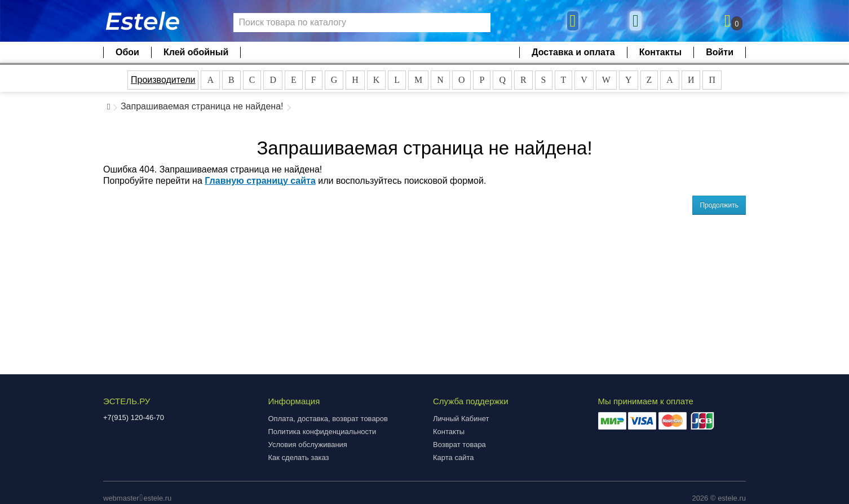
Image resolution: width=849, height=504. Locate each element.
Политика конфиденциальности (322, 432)
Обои (127, 52)
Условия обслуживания (308, 445)
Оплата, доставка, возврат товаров (328, 419)
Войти (720, 52)
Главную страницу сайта (260, 181)
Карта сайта (453, 457)
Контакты (660, 52)
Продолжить (719, 205)
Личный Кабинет (461, 419)
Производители (163, 80)
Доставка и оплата (573, 52)
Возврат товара (459, 445)
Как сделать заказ (299, 457)
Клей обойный (196, 52)
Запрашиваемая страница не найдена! (202, 106)
